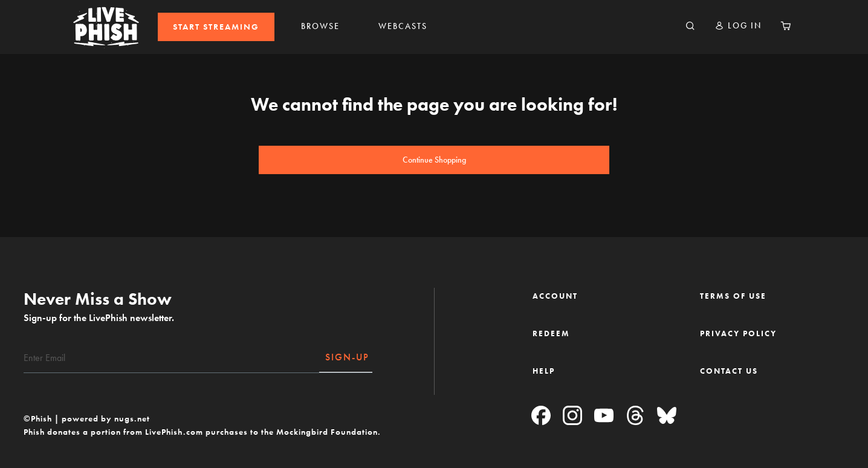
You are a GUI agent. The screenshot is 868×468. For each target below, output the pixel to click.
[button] (738, 26)
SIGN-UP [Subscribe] (347, 357)
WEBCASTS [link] (403, 26)
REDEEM (551, 333)
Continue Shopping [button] (434, 160)
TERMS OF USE (733, 296)
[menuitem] (216, 27)
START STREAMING (216, 27)
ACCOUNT (555, 296)
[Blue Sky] (667, 416)
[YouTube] (604, 416)
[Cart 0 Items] (786, 27)
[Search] (690, 27)
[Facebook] (541, 416)
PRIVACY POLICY (738, 333)
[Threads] (635, 416)
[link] (216, 27)
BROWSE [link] (320, 26)
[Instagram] (572, 416)
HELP (544, 371)
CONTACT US (729, 371)
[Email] (172, 358)
